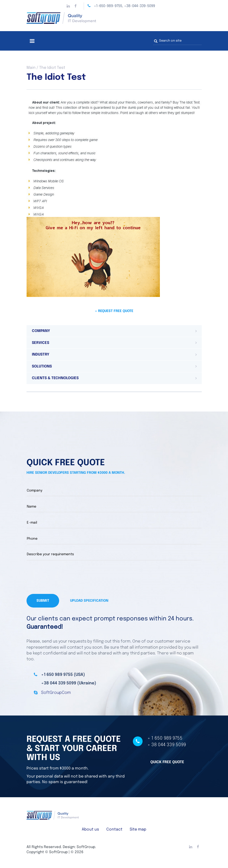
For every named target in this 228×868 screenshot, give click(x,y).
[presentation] (64, 577)
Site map (138, 829)
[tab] (114, 331)
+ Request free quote (114, 311)
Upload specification (89, 601)
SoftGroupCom (56, 693)
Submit (43, 601)
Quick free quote (167, 762)
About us (90, 829)
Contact (114, 829)
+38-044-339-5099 (140, 6)
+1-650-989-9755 (108, 6)
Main (31, 68)
